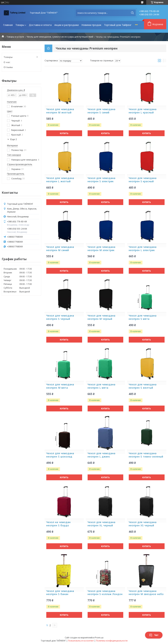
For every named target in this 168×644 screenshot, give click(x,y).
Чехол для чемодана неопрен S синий (101, 111)
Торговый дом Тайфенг (118, 25)
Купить (64, 133)
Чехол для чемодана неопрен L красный (143, 111)
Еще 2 (14, 139)
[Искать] (132, 13)
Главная (8, 25)
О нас (7, 62)
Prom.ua (99, 637)
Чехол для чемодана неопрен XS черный (143, 524)
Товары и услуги (15, 37)
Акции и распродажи (67, 25)
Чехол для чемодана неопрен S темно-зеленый (146, 455)
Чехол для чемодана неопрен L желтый (60, 180)
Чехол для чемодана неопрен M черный (101, 317)
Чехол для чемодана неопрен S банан (60, 593)
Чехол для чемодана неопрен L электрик (143, 249)
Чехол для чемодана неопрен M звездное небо (146, 593)
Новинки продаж (91, 25)
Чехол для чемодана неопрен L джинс (101, 455)
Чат (154, 635)
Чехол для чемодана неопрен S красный (143, 180)
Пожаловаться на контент (81, 641)
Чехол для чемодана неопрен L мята (101, 386)
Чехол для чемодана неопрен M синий (60, 249)
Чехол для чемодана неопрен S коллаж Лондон (105, 593)
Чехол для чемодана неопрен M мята (60, 386)
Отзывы (8, 67)
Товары (20, 25)
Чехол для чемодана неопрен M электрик (101, 249)
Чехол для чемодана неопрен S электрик (101, 180)
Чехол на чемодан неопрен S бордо (58, 524)
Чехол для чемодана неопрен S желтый (143, 386)
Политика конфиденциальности (112, 641)
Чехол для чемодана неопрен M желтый (60, 111)
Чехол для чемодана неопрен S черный (60, 317)
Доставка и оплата (40, 25)
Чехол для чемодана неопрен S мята (143, 317)
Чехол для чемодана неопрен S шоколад (60, 455)
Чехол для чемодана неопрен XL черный (101, 524)
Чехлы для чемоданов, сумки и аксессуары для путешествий (60, 37)
